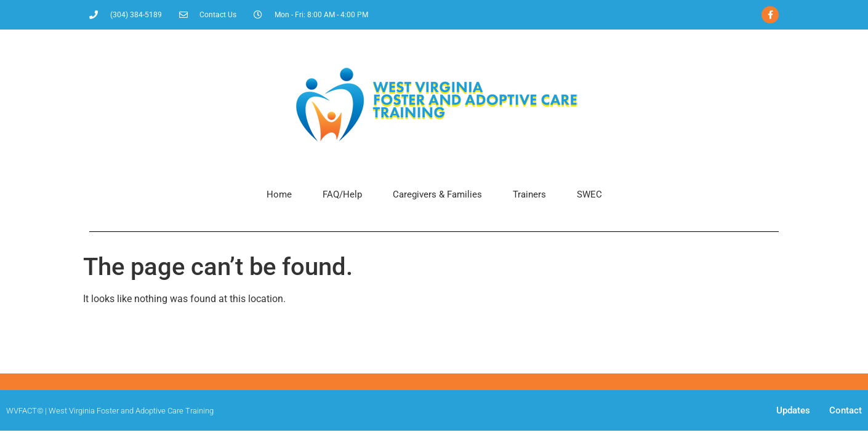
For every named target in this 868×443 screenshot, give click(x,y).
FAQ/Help (342, 194)
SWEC (589, 194)
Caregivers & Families (437, 194)
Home (279, 194)
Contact (846, 410)
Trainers (529, 194)
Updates (793, 410)
